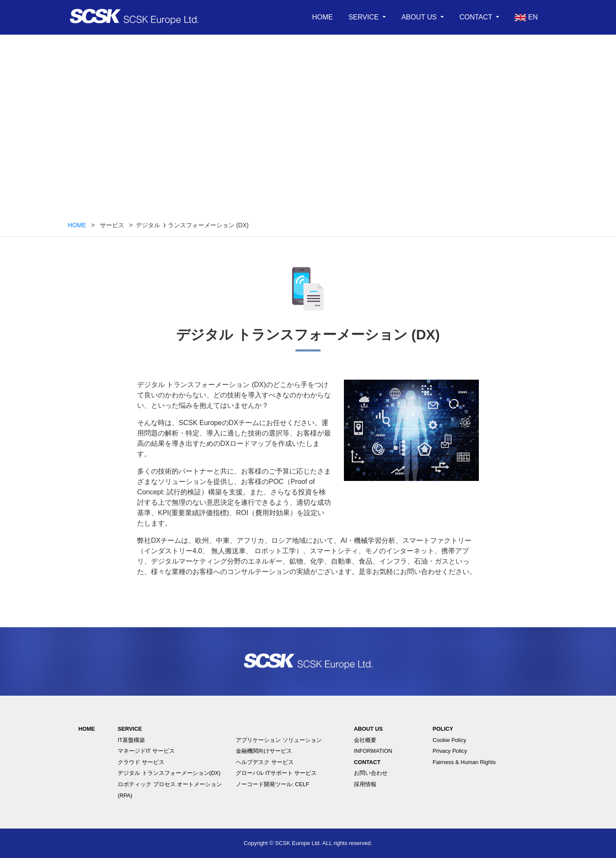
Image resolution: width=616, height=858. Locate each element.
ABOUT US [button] (420, 17)
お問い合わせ (371, 773)
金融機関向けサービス (264, 751)
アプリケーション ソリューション (279, 740)
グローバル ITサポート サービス (276, 773)
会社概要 (365, 740)
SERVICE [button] (364, 17)
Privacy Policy (450, 751)
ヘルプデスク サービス (265, 762)
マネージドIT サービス (146, 751)
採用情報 (365, 784)
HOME (322, 17)
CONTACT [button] (477, 17)
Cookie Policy (449, 740)
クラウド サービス (141, 762)
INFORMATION (373, 751)
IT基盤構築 (131, 740)
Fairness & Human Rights (464, 762)
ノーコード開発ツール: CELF (273, 784)
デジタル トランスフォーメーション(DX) (169, 773)
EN (526, 17)
